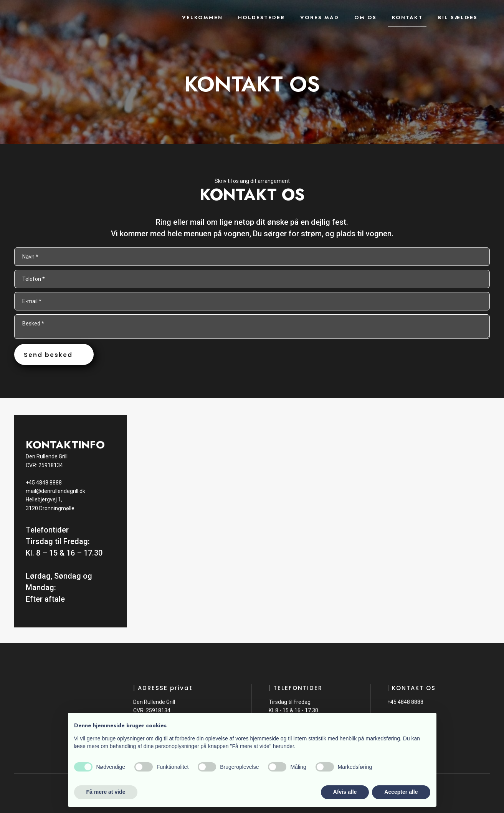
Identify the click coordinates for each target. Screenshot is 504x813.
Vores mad (320, 17)
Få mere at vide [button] (106, 792)
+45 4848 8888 (44, 483)
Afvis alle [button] (345, 792)
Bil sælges (458, 17)
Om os (365, 17)
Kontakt (407, 17)
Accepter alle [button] (401, 792)
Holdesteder (261, 17)
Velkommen (202, 17)
